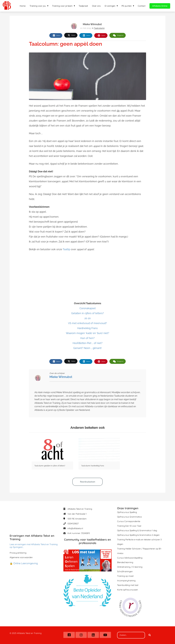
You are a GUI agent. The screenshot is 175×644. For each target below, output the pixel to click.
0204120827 (73, 524)
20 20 (88, 318)
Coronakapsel (88, 308)
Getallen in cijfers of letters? (88, 313)
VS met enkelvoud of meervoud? (87, 323)
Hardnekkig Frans (87, 328)
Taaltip (66, 249)
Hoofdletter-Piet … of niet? (88, 343)
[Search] (150, 635)
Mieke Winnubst (92, 24)
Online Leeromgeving (26, 563)
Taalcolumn (99, 28)
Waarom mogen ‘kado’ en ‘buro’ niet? (87, 333)
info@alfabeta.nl (75, 528)
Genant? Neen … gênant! (87, 348)
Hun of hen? (87, 338)
